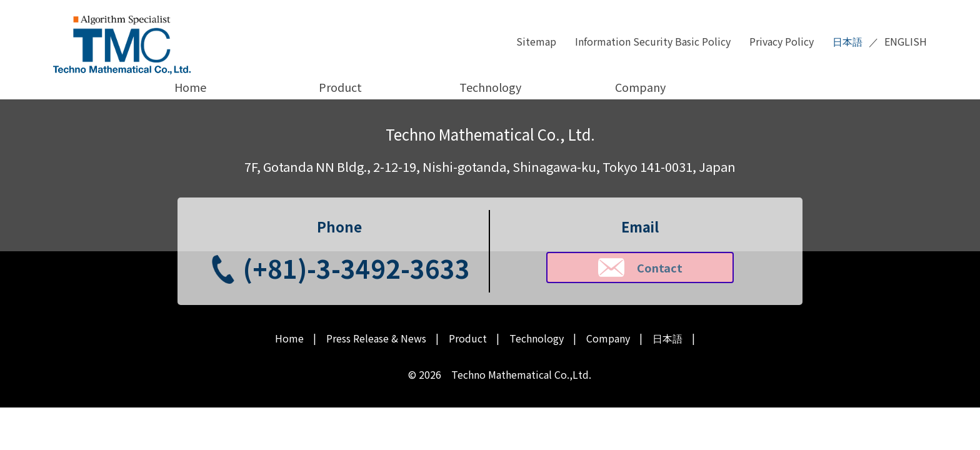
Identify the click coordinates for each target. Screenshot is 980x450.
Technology (490, 87)
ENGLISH (906, 41)
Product (340, 87)
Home (190, 87)
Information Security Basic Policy (653, 41)
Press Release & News (376, 338)
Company (640, 87)
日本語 (847, 41)
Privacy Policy (782, 41)
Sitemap (536, 41)
